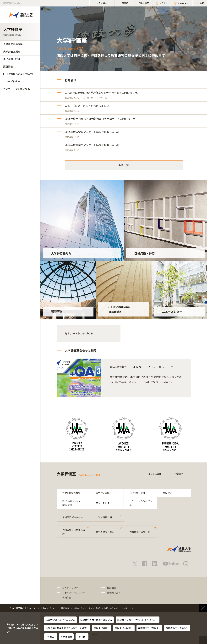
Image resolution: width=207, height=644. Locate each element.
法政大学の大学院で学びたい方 (96, 620)
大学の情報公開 (104, 517)
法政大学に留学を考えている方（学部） (138, 620)
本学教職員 (66, 637)
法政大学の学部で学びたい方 (60, 620)
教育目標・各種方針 (140, 532)
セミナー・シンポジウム (17, 89)
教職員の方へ (114, 593)
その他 (82, 637)
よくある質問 (155, 474)
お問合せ (179, 474)
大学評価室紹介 (12, 52)
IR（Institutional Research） (20, 74)
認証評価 (8, 66)
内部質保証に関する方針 (74, 532)
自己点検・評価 (12, 59)
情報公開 (67, 597)
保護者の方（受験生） (177, 628)
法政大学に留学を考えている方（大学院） (67, 628)
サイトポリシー (70, 588)
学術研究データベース (74, 517)
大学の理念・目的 (105, 532)
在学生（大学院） (124, 628)
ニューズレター (12, 81)
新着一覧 (124, 165)
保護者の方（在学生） (149, 628)
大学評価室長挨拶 (13, 44)
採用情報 (112, 588)
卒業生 (51, 637)
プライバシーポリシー (74, 593)
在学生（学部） (102, 628)
